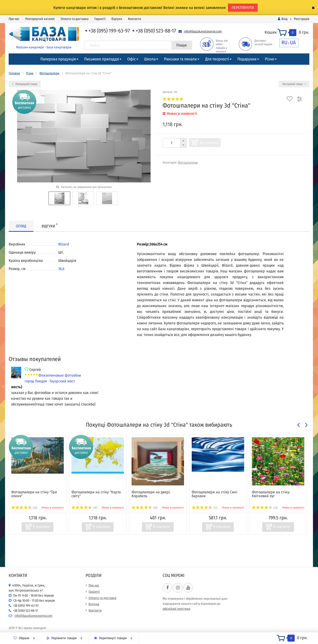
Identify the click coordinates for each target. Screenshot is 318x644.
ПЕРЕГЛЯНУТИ (243, 8)
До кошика (209, 143)
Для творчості (217, 59)
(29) (84, 508)
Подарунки (247, 59)
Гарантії (100, 19)
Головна (14, 73)
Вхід (283, 19)
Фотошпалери (49, 73)
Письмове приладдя (102, 59)
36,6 (61, 269)
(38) (145, 508)
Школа (150, 59)
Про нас (14, 19)
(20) (24, 508)
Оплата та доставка (75, 19)
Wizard (64, 244)
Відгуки (117, 19)
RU (284, 42)
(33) (265, 508)
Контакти (135, 19)
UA (293, 42)
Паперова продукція (58, 59)
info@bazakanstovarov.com (203, 31)
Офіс (131, 59)
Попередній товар (25, 84)
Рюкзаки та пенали (180, 59)
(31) (205, 508)
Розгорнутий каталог (40, 19)
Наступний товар (294, 84)
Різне (269, 59)
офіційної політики (176, 609)
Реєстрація (302, 19)
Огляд (21, 226)
